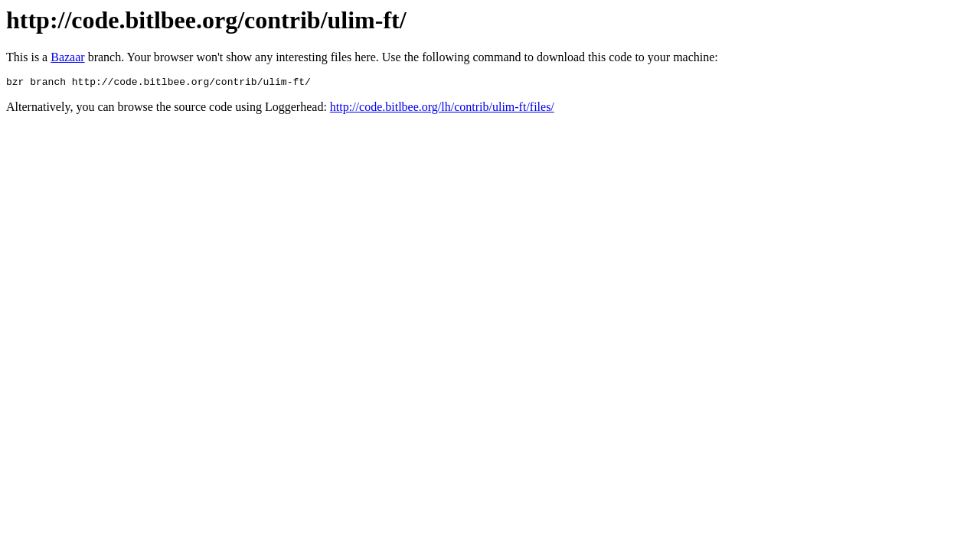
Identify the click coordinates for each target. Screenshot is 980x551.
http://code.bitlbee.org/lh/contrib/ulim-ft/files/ (442, 109)
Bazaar (67, 57)
